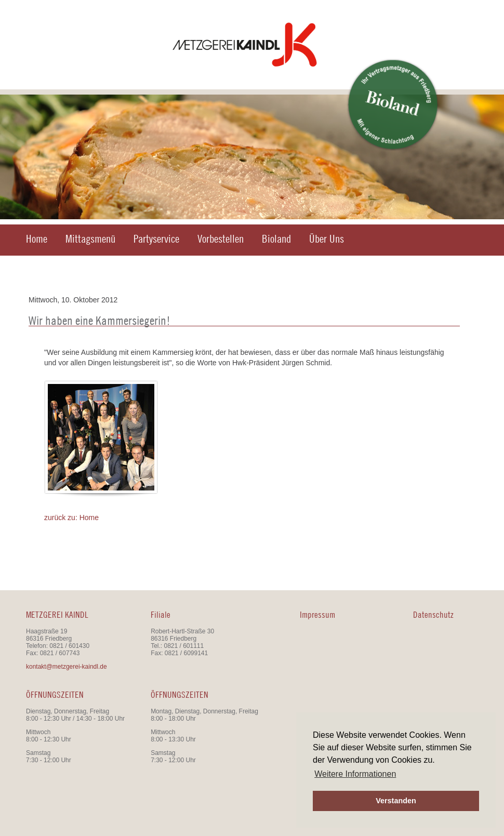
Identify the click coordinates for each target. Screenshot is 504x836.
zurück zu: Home (71, 517)
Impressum (317, 615)
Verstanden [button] (396, 801)
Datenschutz (433, 615)
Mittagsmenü (90, 239)
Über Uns (327, 239)
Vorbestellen (221, 239)
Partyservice (156, 239)
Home (37, 239)
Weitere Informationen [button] (355, 774)
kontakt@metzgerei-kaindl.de (67, 667)
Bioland (276, 239)
